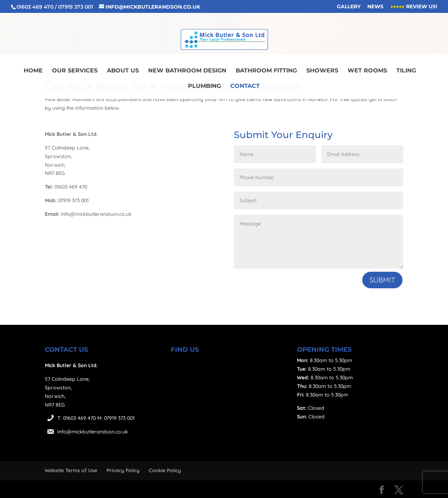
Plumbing (204, 86)
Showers (322, 71)
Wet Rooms (367, 71)
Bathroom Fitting (266, 71)
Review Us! (414, 7)
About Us (123, 71)
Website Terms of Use (71, 470)
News (375, 7)
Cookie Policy (165, 470)
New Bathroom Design (187, 71)
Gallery (349, 7)
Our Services (75, 71)
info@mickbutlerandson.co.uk (93, 432)
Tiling (406, 71)
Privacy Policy (123, 470)
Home (33, 71)
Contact (245, 86)
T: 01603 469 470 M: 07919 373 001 (96, 418)
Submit (382, 280)
